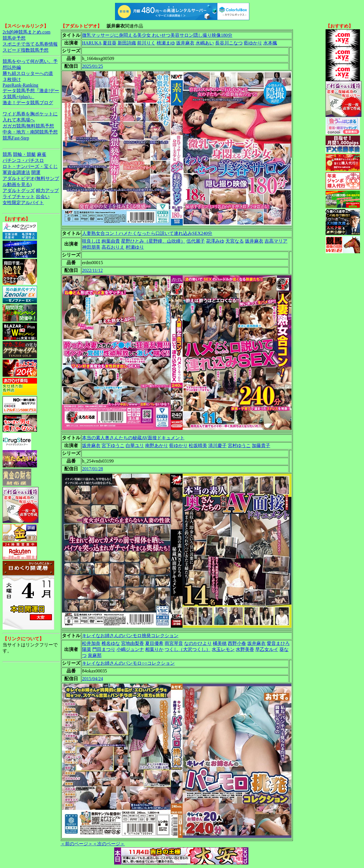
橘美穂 (220, 643)
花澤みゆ (215, 241)
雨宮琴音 (174, 643)
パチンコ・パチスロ (23, 160)
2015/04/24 (93, 679)
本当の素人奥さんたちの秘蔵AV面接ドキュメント (133, 438)
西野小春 (237, 643)
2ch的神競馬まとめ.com (27, 32)
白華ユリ (135, 445)
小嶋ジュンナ (130, 649)
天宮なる (235, 241)
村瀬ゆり (135, 247)
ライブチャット (19, 197)
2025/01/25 (93, 66)
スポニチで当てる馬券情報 (30, 44)
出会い (43, 197)
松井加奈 (91, 643)
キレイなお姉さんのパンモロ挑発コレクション (130, 636)
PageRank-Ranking (20, 85)
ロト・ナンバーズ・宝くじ (30, 166)
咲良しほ (91, 241)
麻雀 (42, 154)
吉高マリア (276, 241)
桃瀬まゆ (166, 43)
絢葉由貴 (111, 241)
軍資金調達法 (16, 172)
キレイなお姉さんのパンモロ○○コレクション (128, 663)
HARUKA (92, 43)
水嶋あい (205, 43)
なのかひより (198, 643)
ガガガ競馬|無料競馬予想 (28, 126)
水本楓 (270, 43)
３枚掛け (12, 79)
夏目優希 (154, 643)
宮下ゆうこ (113, 445)
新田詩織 (127, 43)
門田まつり (104, 649)
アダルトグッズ (19, 191)
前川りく (146, 43)
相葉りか (154, 649)
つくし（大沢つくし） (188, 649)
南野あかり (157, 445)
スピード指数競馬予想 (26, 50)
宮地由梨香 (133, 643)
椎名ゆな (111, 643)
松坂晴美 (198, 445)
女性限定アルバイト (23, 203)
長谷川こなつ (229, 43)
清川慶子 (217, 445)
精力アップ (47, 191)
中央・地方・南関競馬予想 (30, 132)
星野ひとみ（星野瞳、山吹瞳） (153, 241)
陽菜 (87, 649)
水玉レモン (223, 649)
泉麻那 (95, 655)
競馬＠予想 (14, 38)
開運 (36, 172)
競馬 (7, 154)
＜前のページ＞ (77, 844)
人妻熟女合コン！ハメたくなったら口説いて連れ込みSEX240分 (147, 233)
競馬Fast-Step (16, 138)
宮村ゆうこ (239, 445)
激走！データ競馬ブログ (28, 103)
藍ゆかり (253, 43)
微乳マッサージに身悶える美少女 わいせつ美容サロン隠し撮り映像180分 (157, 35)
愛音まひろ (278, 643)
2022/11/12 (92, 270)
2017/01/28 (93, 469)
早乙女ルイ (267, 649)
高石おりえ (113, 247)
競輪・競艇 (24, 154)
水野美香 (245, 649)
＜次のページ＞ (109, 844)
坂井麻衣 (185, 43)
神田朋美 (91, 247)
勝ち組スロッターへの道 (28, 73)
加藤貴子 (261, 445)
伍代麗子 (196, 241)
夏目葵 (110, 43)
